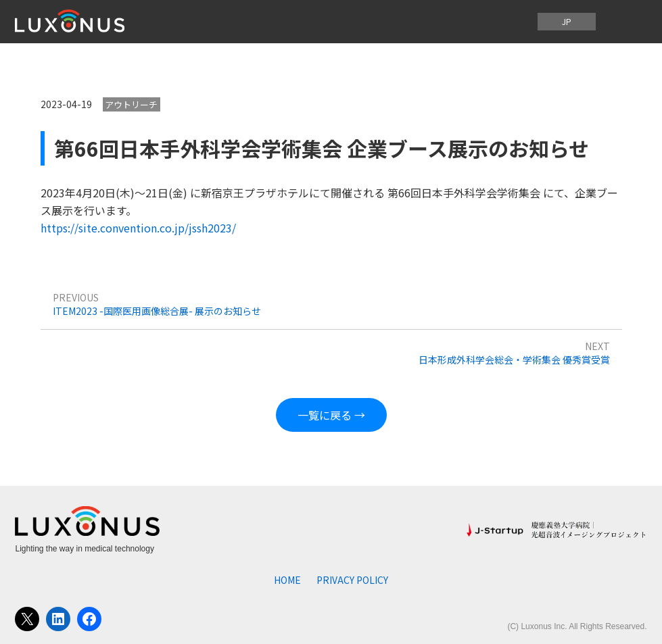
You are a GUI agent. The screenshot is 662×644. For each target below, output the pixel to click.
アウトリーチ (131, 104)
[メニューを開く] (625, 22)
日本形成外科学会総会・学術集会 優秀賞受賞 (514, 360)
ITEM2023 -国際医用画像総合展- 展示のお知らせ (157, 311)
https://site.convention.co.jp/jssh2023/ (138, 228)
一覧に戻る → (331, 415)
